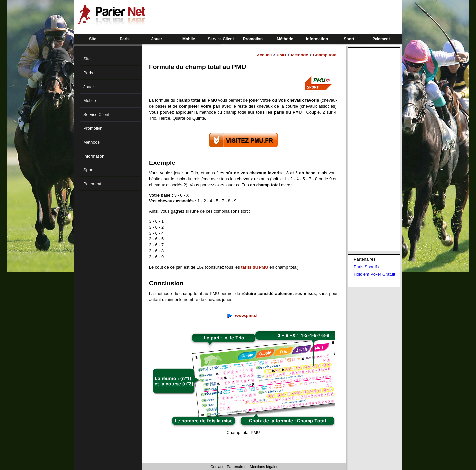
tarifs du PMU (255, 267)
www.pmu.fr (247, 316)
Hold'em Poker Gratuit (374, 274)
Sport (349, 39)
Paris (124, 39)
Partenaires (237, 467)
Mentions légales (264, 467)
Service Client (221, 39)
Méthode (285, 39)
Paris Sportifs (366, 267)
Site (93, 39)
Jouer (157, 39)
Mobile (189, 39)
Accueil (264, 55)
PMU (281, 55)
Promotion (253, 39)
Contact (217, 467)
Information (317, 39)
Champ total (325, 55)
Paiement (381, 39)
